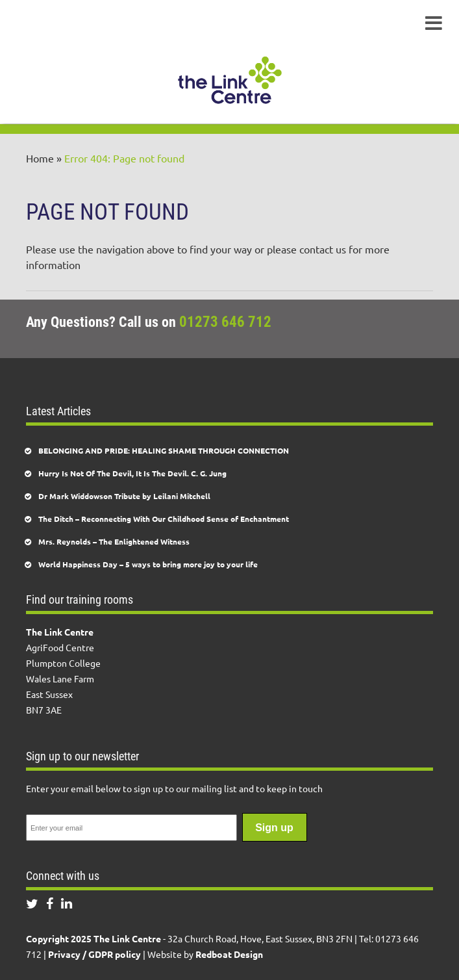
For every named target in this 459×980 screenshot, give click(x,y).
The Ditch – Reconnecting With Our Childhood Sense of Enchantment (164, 519)
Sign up (274, 828)
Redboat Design (229, 954)
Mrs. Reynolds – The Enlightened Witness (114, 541)
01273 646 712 (225, 322)
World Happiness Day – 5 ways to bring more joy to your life (148, 564)
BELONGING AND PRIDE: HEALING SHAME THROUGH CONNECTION (164, 450)
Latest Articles (58, 411)
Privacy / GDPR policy (94, 954)
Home (40, 158)
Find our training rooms (80, 600)
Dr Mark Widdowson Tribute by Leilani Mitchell (124, 496)
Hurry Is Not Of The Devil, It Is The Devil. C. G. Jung (132, 473)
